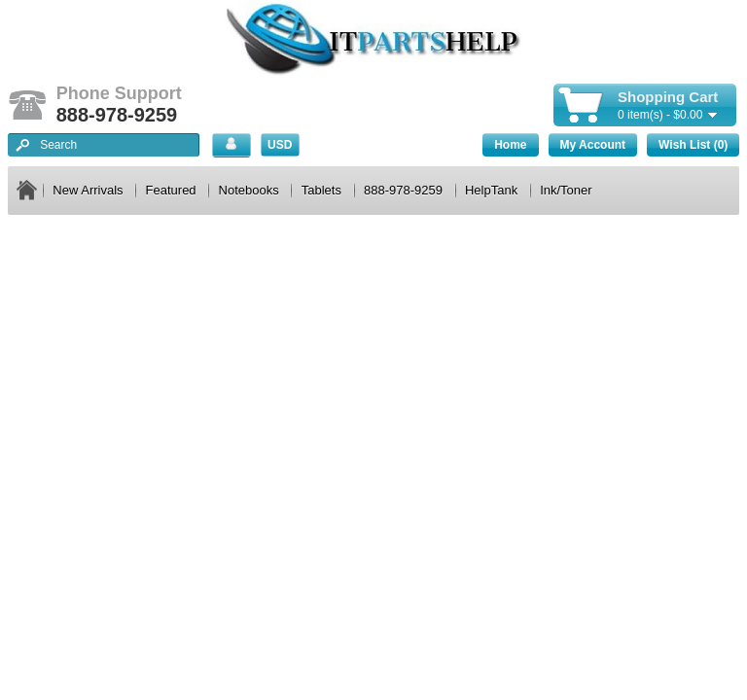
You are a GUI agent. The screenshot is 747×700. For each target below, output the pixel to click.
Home (510, 145)
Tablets (321, 190)
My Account (593, 145)
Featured (171, 190)
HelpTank (491, 190)
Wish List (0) (693, 145)
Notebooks (249, 190)
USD (280, 145)
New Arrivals (88, 190)
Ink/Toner (566, 190)
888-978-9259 (403, 190)
